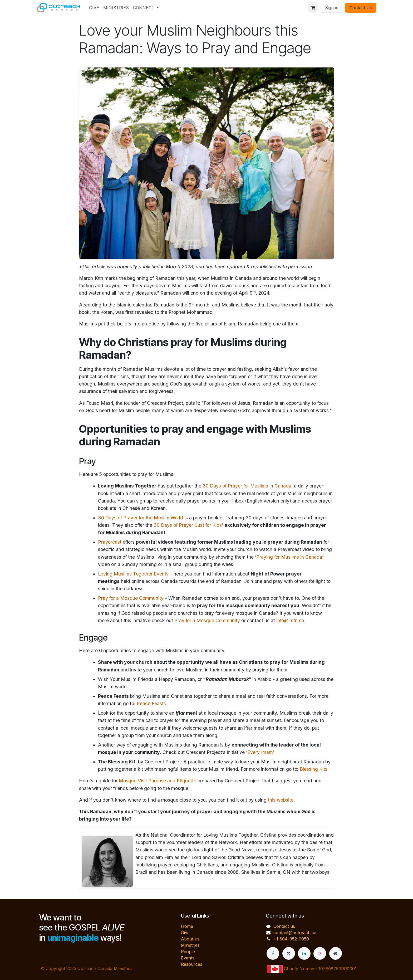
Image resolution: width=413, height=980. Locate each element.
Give (185, 933)
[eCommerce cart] (313, 8)
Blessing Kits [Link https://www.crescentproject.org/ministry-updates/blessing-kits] (314, 769)
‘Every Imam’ (260, 752)
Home (187, 926)
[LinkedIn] (304, 953)
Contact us (284, 926)
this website (281, 800)
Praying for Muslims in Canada (289, 557)
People (188, 952)
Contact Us (361, 8)
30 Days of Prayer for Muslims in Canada (247, 486)
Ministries (190, 945)
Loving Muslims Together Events (133, 574)
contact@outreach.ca (295, 933)
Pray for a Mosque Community (131, 598)
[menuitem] (94, 8)
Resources (192, 964)
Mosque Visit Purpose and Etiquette (158, 781)
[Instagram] (320, 953)
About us (190, 939)
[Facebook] (273, 953)
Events (188, 958)
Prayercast (110, 542)
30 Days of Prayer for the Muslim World (141, 518)
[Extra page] (336, 953)
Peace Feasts (151, 703)
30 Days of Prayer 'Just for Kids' (188, 525)
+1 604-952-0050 (291, 939)
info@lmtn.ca (290, 620)
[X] (289, 953)
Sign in (332, 8)
